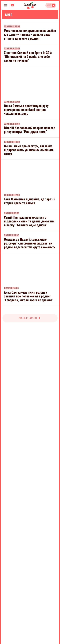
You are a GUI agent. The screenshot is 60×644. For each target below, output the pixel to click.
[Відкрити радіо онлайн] (51, 5)
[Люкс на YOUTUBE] (12, 5)
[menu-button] (6, 5)
